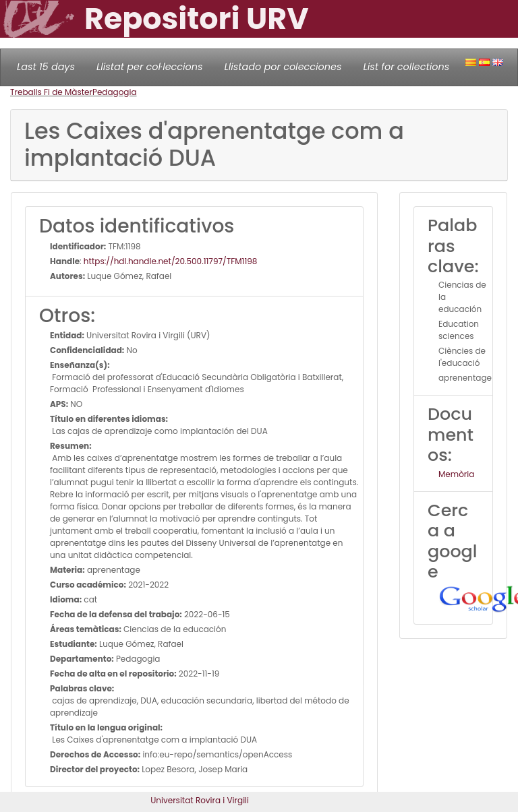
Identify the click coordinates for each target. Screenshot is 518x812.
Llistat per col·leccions (150, 67)
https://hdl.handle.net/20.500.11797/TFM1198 (171, 261)
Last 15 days (46, 67)
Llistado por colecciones (283, 67)
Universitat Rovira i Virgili (200, 800)
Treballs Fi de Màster (51, 92)
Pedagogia (115, 92)
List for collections (406, 67)
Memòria (456, 474)
